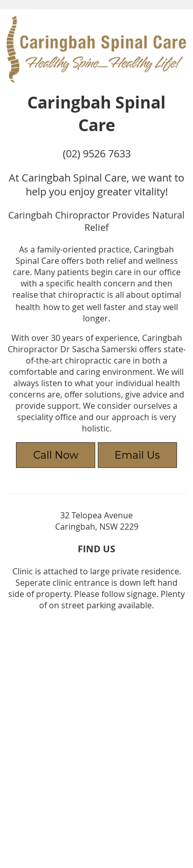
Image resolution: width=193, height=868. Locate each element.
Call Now (56, 455)
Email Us (137, 455)
